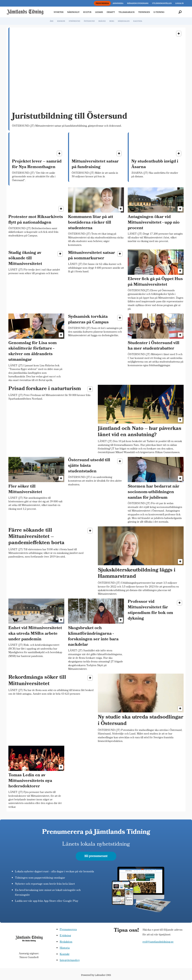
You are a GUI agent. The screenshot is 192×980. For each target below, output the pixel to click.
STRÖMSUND (74, 21)
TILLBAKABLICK (127, 12)
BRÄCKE (102, 21)
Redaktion (66, 942)
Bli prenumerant (96, 856)
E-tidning (65, 936)
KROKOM (61, 21)
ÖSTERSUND (89, 21)
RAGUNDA (138, 21)
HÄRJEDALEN (124, 21)
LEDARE (99, 12)
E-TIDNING (159, 12)
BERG (112, 21)
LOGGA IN (180, 3)
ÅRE (52, 21)
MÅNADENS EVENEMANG (138, 3)
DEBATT (111, 12)
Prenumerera (68, 930)
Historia (65, 948)
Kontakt (65, 954)
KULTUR (87, 12)
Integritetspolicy (70, 960)
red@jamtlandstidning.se (158, 942)
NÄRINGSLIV (73, 12)
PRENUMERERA (102, 3)
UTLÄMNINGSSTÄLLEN (162, 3)
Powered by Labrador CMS (96, 975)
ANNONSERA (118, 3)
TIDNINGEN (144, 12)
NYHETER (59, 12)
